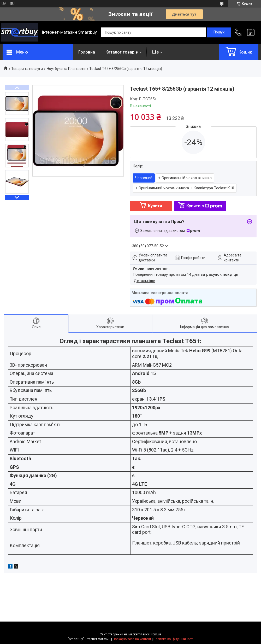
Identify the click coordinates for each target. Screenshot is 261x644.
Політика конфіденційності (173, 639)
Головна (87, 52)
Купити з (204, 206)
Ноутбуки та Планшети (66, 69)
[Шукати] (219, 32)
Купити (155, 206)
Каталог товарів (122, 52)
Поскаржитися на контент (132, 639)
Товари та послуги (27, 69)
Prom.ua (156, 634)
